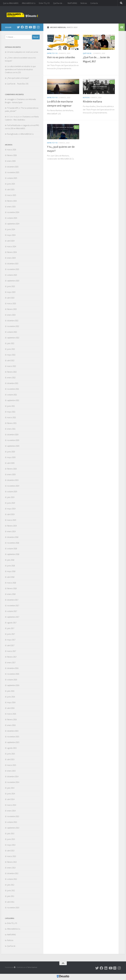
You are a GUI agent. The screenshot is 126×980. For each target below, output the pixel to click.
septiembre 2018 (13, 554)
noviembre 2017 (13, 606)
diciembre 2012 (13, 873)
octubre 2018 (12, 549)
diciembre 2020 (13, 435)
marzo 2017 (12, 651)
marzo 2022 (12, 366)
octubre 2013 (12, 822)
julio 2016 (11, 691)
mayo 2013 (11, 845)
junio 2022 (11, 349)
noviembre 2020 (13, 440)
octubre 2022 (12, 332)
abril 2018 (11, 577)
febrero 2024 (12, 252)
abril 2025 (11, 189)
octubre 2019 (12, 492)
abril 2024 (11, 241)
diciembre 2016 (13, 668)
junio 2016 (11, 697)
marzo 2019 (12, 520)
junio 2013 (11, 839)
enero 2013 (11, 868)
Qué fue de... (88, 53)
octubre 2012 (12, 879)
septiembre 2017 (13, 617)
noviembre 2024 (13, 212)
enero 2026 (11, 161)
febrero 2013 (12, 862)
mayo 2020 (11, 457)
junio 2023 (11, 286)
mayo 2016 (11, 702)
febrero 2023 (12, 309)
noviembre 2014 (13, 782)
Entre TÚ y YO (44, 3)
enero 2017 (11, 663)
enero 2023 (11, 315)
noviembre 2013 (13, 816)
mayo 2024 (11, 235)
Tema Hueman (32, 967)
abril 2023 (11, 298)
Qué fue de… (59, 3)
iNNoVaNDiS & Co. (27, 134)
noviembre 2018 (13, 543)
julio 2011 (11, 896)
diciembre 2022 (13, 321)
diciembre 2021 (13, 383)
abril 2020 (11, 463)
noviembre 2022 (13, 326)
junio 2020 (11, 452)
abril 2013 (11, 851)
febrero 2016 (12, 720)
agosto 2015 (12, 748)
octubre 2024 (12, 218)
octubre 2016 (12, 680)
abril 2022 (11, 360)
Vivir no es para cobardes (61, 57)
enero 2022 (11, 378)
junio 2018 (11, 566)
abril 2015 (11, 759)
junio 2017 (11, 634)
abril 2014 (11, 799)
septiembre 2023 (13, 281)
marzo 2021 (12, 417)
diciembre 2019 (13, 480)
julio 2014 (11, 788)
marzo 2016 (12, 714)
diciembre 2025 (13, 167)
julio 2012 (11, 885)
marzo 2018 (12, 583)
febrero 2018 (12, 588)
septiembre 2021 (13, 400)
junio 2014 (11, 794)
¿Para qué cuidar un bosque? (18, 78)
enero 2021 (11, 429)
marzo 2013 (12, 856)
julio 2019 (11, 497)
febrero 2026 (12, 155)
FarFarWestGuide (14, 125)
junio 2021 (11, 406)
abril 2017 (11, 645)
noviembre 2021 (13, 389)
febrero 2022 (12, 372)
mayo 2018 (11, 571)
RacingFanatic (13, 134)
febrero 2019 (12, 526)
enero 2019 (11, 531)
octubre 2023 (12, 275)
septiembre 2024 (13, 224)
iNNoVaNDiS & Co (29, 3)
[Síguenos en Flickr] (34, 27)
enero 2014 (11, 811)
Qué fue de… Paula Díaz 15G (18, 84)
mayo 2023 (11, 292)
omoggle (11, 99)
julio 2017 (11, 628)
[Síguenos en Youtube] (30, 27)
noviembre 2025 (13, 172)
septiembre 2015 (13, 742)
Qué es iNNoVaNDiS (11, 3)
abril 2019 (11, 514)
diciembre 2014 (13, 777)
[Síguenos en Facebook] (22, 27)
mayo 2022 (11, 355)
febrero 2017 (12, 657)
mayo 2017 (11, 640)
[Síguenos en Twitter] (18, 27)
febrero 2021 (12, 423)
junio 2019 (11, 503)
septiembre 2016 (13, 685)
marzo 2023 (12, 303)
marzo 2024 (12, 246)
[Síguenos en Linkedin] (26, 27)
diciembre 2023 (13, 264)
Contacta (94, 3)
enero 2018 (11, 594)
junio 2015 (11, 754)
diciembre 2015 (13, 731)
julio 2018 (11, 560)
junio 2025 (11, 184)
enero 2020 (11, 474)
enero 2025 (11, 207)
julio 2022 (11, 343)
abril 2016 (11, 708)
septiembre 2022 (13, 338)
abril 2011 (11, 902)
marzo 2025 (12, 195)
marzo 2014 (12, 805)
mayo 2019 (11, 509)
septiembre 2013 (13, 828)
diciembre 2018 (13, 537)
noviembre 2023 (13, 269)
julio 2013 (11, 833)
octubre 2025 (12, 178)
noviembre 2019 (13, 486)
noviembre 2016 (13, 674)
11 (112, 82)
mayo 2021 (11, 412)
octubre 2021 (12, 395)
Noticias (84, 3)
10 (77, 127)
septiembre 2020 (13, 446)
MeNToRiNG (72, 3)
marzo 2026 (12, 150)
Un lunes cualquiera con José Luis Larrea (23, 52)
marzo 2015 (12, 765)
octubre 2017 (12, 611)
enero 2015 (11, 771)
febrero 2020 (12, 469)
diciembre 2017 (13, 600)
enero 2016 (11, 725)
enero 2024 (11, 258)
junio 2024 (11, 229)
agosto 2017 (12, 623)
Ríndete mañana (92, 101)
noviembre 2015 (13, 737)
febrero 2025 (12, 201)
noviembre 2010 (13, 908)
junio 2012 (11, 890)
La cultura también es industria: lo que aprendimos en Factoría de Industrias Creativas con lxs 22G (20, 69)
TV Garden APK (13, 108)
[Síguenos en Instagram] (38, 27)
